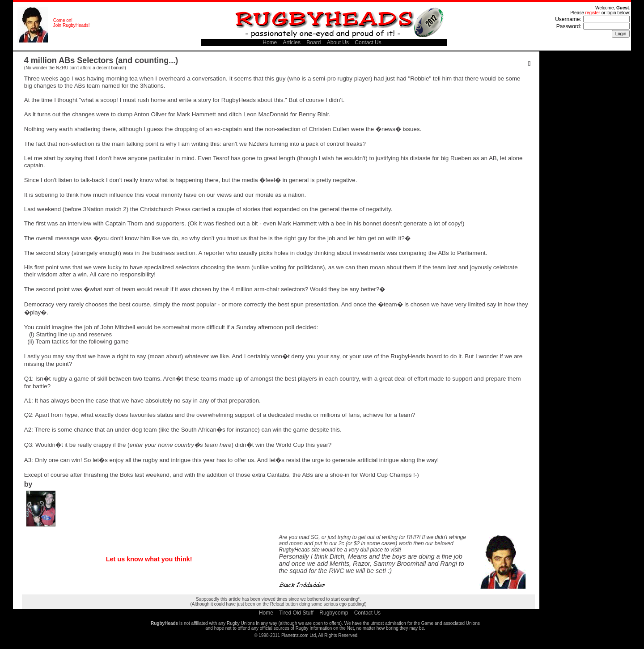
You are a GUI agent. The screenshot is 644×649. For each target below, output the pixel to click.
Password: (569, 26)
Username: (568, 19)
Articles (292, 42)
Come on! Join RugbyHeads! (72, 23)
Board (314, 42)
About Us (338, 42)
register (593, 13)
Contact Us (368, 42)
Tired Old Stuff (296, 613)
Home (270, 42)
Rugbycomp (334, 613)
